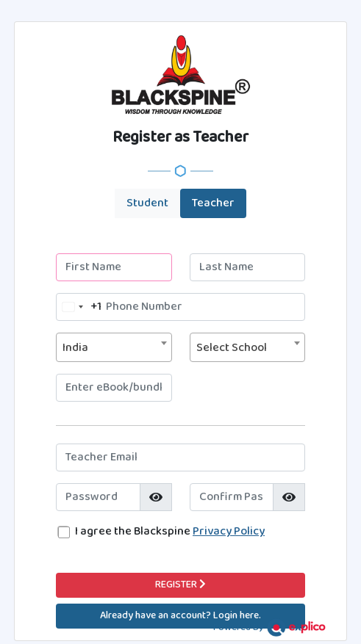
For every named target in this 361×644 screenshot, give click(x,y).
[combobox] (79, 307)
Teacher (213, 203)
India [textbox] (75, 348)
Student (147, 203)
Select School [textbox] (232, 348)
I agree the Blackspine (170, 532)
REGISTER (180, 585)
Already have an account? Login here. (180, 616)
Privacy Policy (229, 532)
